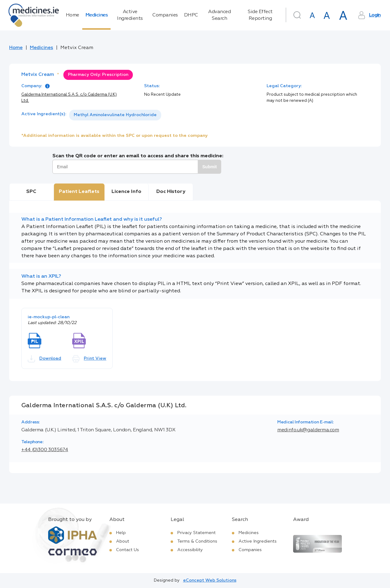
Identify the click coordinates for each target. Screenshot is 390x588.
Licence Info (126, 192)
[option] (115, 115)
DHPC (191, 15)
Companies (165, 15)
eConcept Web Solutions (210, 580)
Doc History (171, 192)
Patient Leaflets (79, 192)
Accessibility (190, 550)
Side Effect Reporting (260, 15)
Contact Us (128, 550)
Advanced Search (219, 15)
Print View (89, 359)
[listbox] (115, 115)
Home (73, 15)
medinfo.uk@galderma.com (308, 430)
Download (44, 359)
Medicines (97, 15)
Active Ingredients (130, 15)
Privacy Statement (197, 533)
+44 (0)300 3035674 (45, 450)
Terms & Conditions (197, 541)
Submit (209, 167)
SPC (31, 192)
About (123, 541)
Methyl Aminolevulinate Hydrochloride (115, 115)
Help (121, 533)
